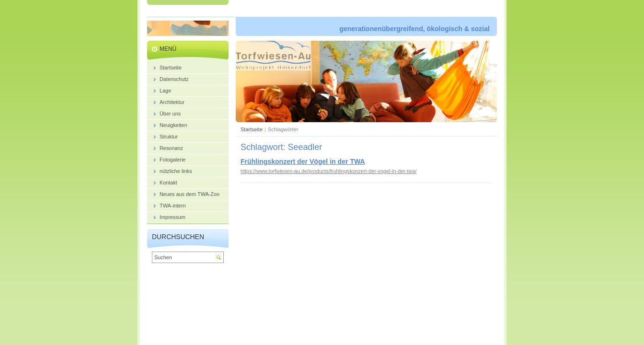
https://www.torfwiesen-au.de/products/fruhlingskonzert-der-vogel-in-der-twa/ (329, 171)
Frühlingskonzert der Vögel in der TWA (303, 161)
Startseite (252, 129)
